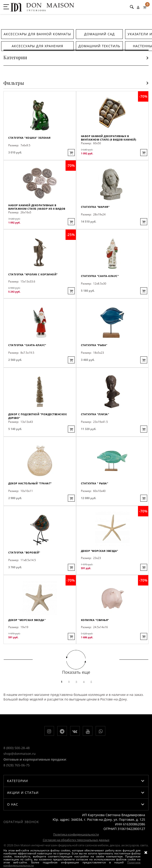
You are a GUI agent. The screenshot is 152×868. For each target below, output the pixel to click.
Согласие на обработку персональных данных (76, 840)
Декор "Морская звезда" (100, 551)
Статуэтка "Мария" (95, 207)
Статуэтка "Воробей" (24, 552)
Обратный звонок (21, 822)
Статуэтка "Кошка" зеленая (29, 138)
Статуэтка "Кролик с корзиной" (33, 274)
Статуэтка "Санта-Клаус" (100, 276)
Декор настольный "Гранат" (30, 483)
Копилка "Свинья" (95, 620)
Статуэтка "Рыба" (94, 345)
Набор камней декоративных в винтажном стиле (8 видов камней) (109, 138)
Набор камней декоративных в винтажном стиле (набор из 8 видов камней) (37, 207)
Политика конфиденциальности (76, 834)
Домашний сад (99, 34)
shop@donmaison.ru (20, 754)
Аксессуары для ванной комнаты (37, 34)
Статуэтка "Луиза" (95, 414)
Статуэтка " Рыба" (95, 483)
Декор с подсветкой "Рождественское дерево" (37, 416)
